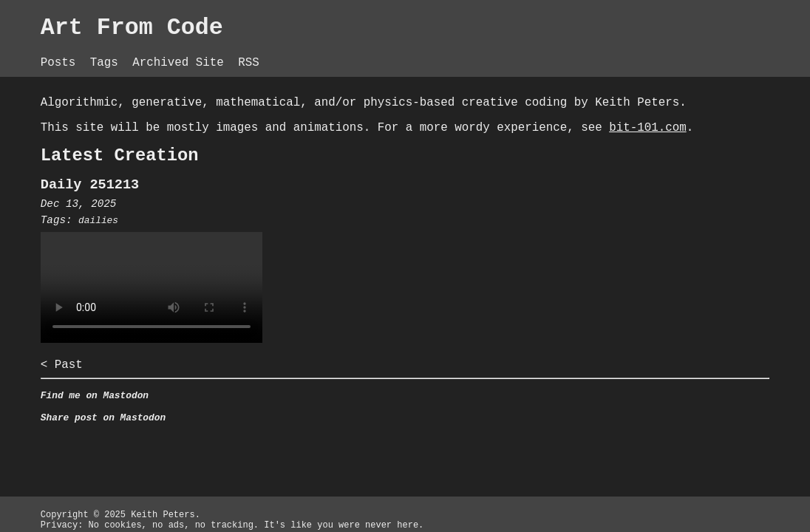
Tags (183, 52)
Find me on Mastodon (169, 435)
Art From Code (211, 30)
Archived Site (265, 52)
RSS (338, 52)
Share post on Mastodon (179, 460)
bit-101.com (277, 151)
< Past (133, 401)
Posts (133, 52)
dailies (174, 253)
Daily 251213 (164, 215)
